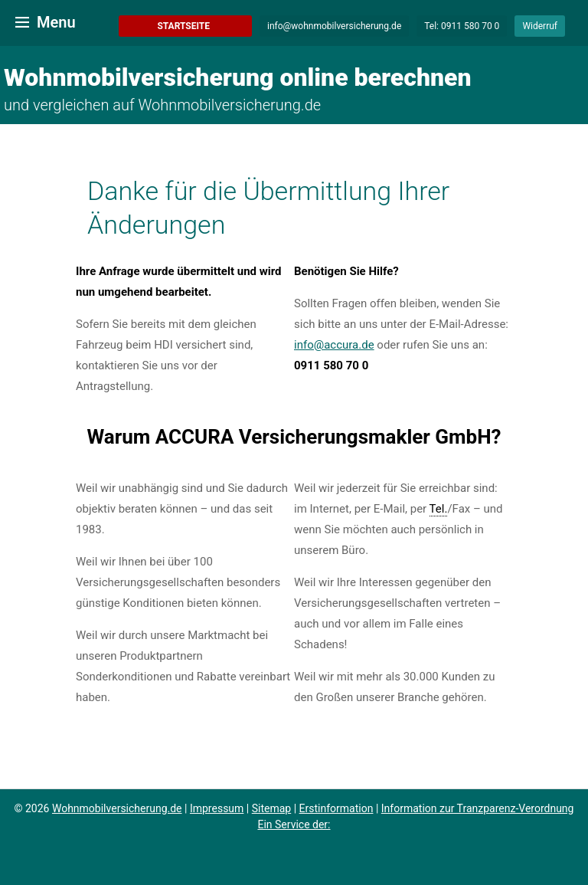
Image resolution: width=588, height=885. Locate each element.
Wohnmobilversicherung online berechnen (238, 77)
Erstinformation (336, 808)
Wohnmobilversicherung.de (117, 808)
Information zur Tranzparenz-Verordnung (478, 808)
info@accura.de (334, 345)
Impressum (217, 808)
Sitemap (271, 808)
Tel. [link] (439, 509)
